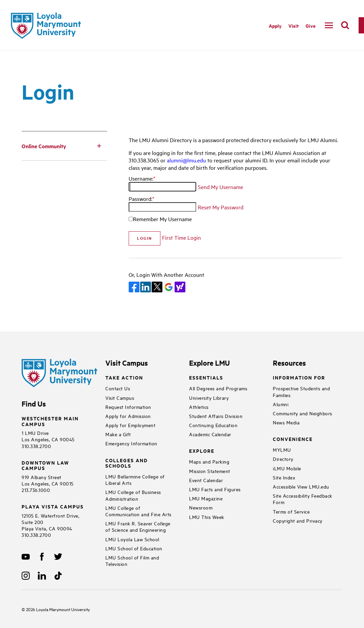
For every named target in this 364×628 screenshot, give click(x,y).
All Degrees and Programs (218, 388)
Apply (275, 25)
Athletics (199, 407)
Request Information (128, 407)
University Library (209, 398)
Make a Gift (118, 434)
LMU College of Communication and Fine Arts (138, 511)
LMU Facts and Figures (215, 489)
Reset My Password (221, 207)
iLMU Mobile (287, 468)
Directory (283, 459)
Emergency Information (131, 443)
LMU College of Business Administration (133, 495)
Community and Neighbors (303, 413)
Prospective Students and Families (301, 391)
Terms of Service (291, 511)
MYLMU (282, 450)
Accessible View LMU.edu (301, 486)
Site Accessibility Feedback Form (303, 499)
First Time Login (181, 237)
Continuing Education (213, 425)
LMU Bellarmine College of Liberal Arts (135, 479)
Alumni (281, 404)
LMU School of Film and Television (132, 560)
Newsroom (201, 507)
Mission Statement (210, 471)
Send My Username (220, 187)
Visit (294, 25)
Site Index (284, 477)
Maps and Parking (209, 461)
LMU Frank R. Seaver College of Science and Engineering (138, 526)
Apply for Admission (128, 416)
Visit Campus (120, 398)
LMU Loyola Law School (132, 539)
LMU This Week (207, 517)
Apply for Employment (130, 425)
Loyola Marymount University (57, 609)
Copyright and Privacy (298, 520)
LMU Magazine (206, 498)
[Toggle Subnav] (99, 146)
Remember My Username (162, 219)
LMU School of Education (134, 548)
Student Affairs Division (216, 416)
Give (310, 25)
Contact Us (118, 388)
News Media (286, 422)
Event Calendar (206, 480)
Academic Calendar (210, 434)
